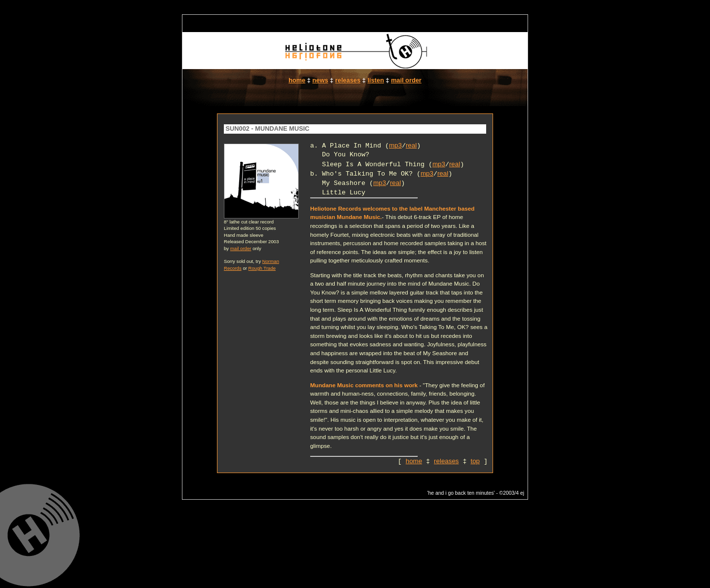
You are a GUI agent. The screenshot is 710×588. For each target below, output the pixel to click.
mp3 (395, 145)
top (475, 461)
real (411, 145)
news (320, 80)
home (297, 80)
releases (348, 80)
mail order (406, 80)
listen (375, 80)
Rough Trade (262, 268)
